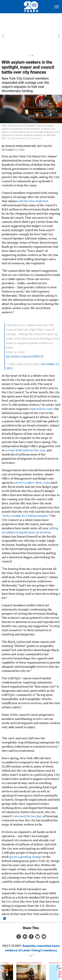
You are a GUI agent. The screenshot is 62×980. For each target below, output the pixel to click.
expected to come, (41, 391)
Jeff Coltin (44, 128)
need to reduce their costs (32, 465)
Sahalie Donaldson (18, 128)
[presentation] (3, 959)
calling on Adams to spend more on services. (30, 512)
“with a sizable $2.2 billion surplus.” (26, 498)
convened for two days (27, 798)
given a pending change (26, 839)
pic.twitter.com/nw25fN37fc (25, 338)
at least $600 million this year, (25, 432)
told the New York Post (33, 183)
